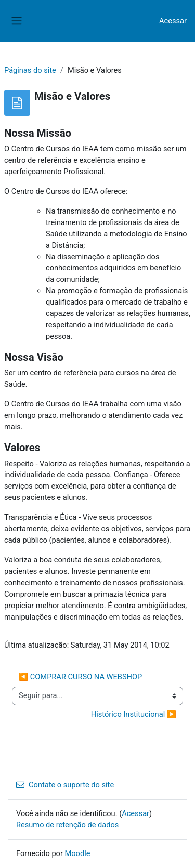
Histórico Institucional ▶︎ (134, 714)
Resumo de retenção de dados (67, 825)
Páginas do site (30, 70)
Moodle (78, 853)
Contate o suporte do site (65, 785)
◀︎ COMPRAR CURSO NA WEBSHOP (80, 677)
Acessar (173, 21)
